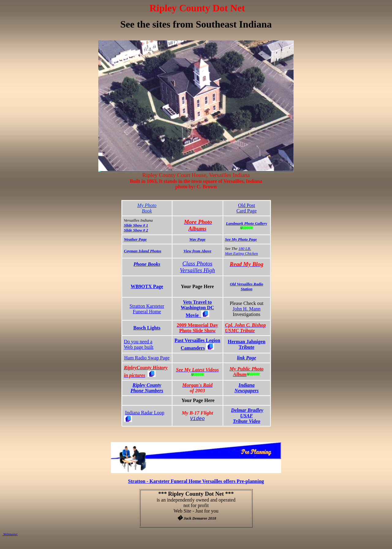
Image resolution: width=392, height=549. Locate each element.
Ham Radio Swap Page (147, 358)
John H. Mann (246, 309)
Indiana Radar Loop (145, 413)
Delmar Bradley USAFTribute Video (247, 416)
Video (197, 419)
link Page (247, 358)
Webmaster (10, 534)
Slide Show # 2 (136, 230)
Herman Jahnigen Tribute (246, 344)
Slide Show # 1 (136, 225)
